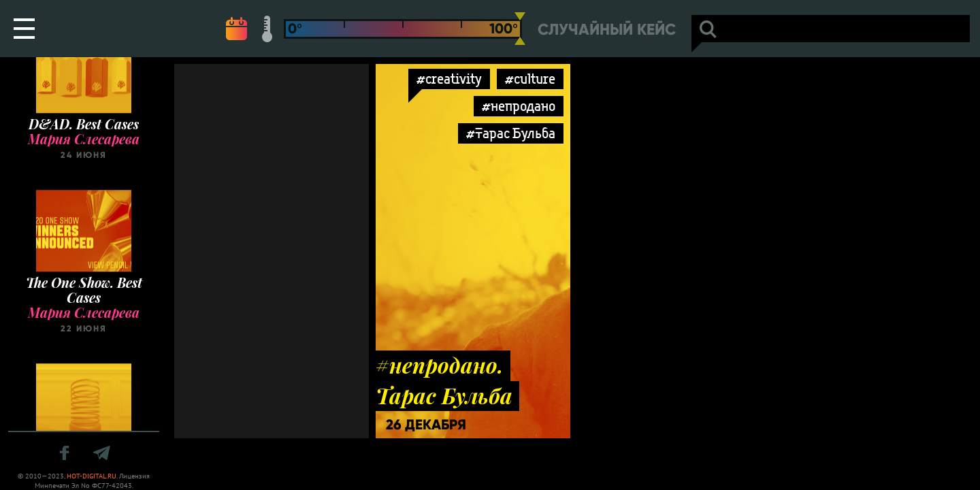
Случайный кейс (607, 30)
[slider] (520, 29)
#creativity (449, 79)
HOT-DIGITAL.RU (92, 476)
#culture (530, 79)
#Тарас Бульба (511, 133)
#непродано (519, 106)
